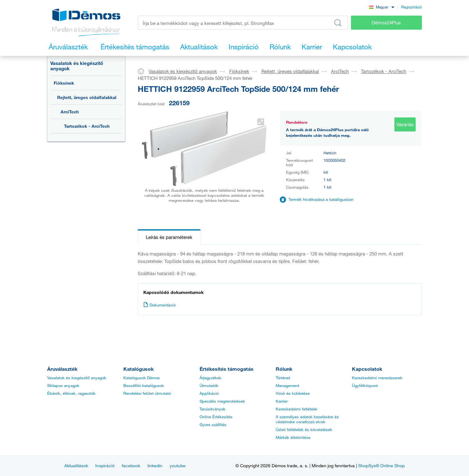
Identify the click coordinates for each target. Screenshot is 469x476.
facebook (131, 466)
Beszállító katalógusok (144, 385)
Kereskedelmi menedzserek (377, 378)
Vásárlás (405, 124)
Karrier (282, 401)
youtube (178, 466)
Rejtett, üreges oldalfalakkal (87, 97)
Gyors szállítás (213, 424)
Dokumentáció (159, 305)
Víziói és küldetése (293, 393)
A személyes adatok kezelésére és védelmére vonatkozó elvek (307, 419)
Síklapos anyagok (63, 385)
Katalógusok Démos (142, 378)
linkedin (155, 466)
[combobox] (382, 7)
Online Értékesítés (216, 417)
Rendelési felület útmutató (147, 393)
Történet (283, 378)
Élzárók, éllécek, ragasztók (71, 393)
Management (287, 385)
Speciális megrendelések (222, 401)
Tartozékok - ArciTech (87, 126)
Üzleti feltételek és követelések (304, 429)
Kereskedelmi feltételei (296, 409)
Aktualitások (76, 466)
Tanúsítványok (212, 409)
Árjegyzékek (210, 378)
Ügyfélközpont (365, 385)
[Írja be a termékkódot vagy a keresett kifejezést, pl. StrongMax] (243, 23)
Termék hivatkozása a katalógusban (321, 199)
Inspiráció (105, 466)
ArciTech (70, 112)
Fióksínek (64, 83)
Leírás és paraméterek (169, 237)
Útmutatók (209, 385)
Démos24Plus (386, 22)
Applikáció (209, 393)
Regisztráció (412, 7)
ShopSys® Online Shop (381, 466)
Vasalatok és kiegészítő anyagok (77, 66)
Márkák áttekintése (293, 437)
